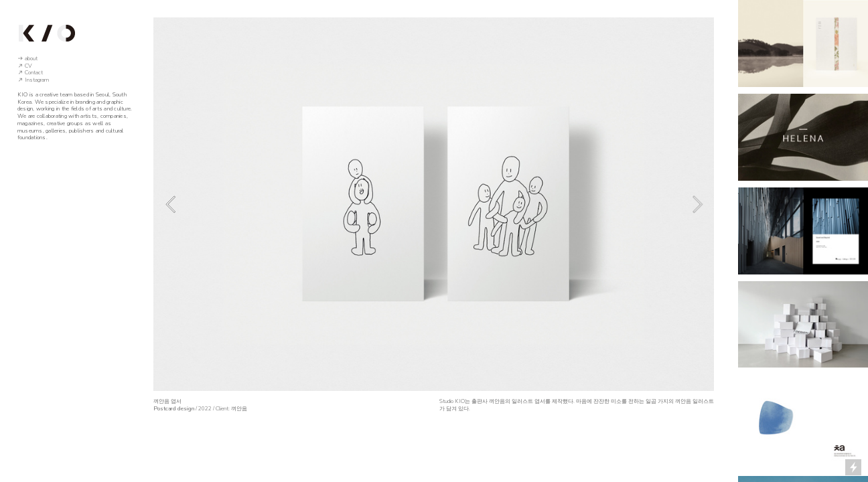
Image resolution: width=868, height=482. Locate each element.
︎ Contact (30, 73)
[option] (434, 204)
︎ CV (25, 66)
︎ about (27, 59)
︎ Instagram (33, 80)
